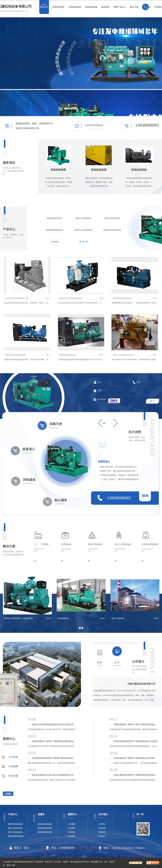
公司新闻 (13, 757)
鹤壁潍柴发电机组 (55, 218)
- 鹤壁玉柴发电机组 (67, 355)
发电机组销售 (58, 7)
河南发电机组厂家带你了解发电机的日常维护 (134, 758)
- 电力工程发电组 (117, 618)
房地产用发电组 (95, 544)
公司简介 (102, 824)
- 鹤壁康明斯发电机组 (122, 298)
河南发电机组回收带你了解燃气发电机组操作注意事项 (54, 758)
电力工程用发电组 (123, 544)
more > (48, 298)
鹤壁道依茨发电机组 (112, 230)
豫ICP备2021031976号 (80, 862)
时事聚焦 (71, 836)
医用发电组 (66, 544)
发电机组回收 (91, 7)
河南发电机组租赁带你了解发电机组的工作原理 (135, 741)
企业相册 (102, 828)
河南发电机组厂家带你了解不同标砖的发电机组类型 (136, 724)
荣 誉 (100, 664)
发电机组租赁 (75, 7)
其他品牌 (55, 242)
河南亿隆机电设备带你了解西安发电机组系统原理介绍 (136, 775)
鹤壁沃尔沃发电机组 (83, 230)
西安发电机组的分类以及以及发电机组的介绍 (52, 775)
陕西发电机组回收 (45, 824)
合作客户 (102, 836)
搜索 (146, 7)
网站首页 (44, 7)
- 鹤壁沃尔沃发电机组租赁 (70, 298)
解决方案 (134, 7)
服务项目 (106, 7)
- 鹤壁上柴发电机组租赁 (123, 355)
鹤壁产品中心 (120, 7)
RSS (101, 862)
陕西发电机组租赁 (45, 828)
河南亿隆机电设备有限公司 (141, 684)
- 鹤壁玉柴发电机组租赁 (15, 355)
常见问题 (13, 776)
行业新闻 (13, 766)
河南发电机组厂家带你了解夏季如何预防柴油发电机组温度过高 (54, 741)
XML (106, 862)
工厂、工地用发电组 (43, 544)
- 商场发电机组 (63, 618)
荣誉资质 (102, 832)
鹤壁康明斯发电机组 (55, 230)
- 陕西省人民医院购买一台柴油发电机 (18, 618)
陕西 (9, 865)
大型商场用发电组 (150, 544)
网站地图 (94, 862)
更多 (83, 242)
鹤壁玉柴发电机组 (112, 218)
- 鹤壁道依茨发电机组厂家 (16, 298)
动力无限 (57, 862)
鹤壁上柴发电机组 (83, 218)
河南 (13, 865)
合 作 (117, 664)
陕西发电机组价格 (45, 832)
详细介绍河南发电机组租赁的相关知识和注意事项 (54, 724)
